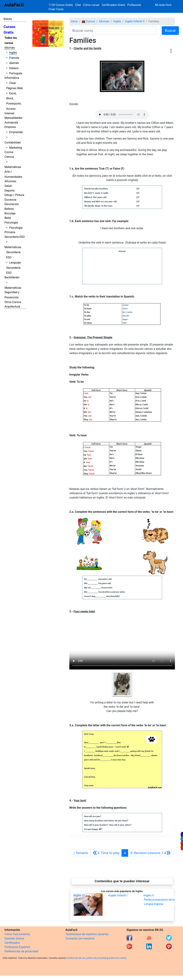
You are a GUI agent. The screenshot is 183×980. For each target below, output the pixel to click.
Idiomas (10, 48)
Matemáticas (13, 167)
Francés (14, 58)
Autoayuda (11, 122)
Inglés (13, 53)
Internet (9, 113)
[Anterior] (106, 853)
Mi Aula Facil (163, 5)
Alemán (14, 63)
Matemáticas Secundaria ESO (13, 252)
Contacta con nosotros (80, 938)
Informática (12, 78)
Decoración (12, 204)
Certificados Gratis (113, 5)
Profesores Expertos (17, 947)
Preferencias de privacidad (21, 951)
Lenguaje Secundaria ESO (13, 268)
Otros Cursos (13, 302)
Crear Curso (56, 9)
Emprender (16, 132)
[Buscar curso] (113, 31)
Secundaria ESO (15, 237)
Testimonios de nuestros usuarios (87, 934)
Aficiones (10, 181)
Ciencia (9, 157)
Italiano (14, 68)
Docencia (10, 200)
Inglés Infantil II (135, 21)
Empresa (10, 127)
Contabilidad (13, 142)
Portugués (16, 73)
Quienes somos (14, 938)
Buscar (170, 31)
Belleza (9, 209)
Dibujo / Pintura (14, 195)
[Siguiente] (151, 853)
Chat (78, 5)
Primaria (10, 232)
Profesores (134, 5)
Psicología (11, 223)
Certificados (12, 943)
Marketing (15, 148)
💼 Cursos (88, 21)
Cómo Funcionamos (17, 934)
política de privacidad (96, 958)
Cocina (9, 152)
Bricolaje (10, 213)
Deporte (10, 191)
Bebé (8, 218)
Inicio (8, 19)
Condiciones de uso (76, 958)
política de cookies (118, 958)
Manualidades (13, 118)
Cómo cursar (91, 5)
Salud (8, 186)
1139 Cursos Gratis (61, 5)
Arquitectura (12, 307)
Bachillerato (12, 277)
